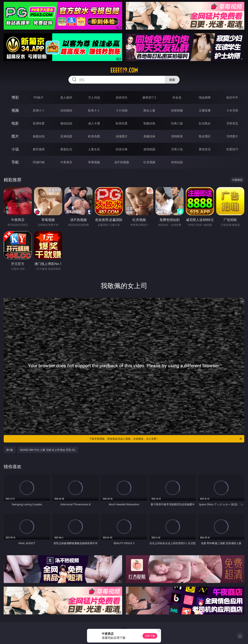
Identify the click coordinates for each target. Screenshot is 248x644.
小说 (15, 149)
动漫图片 (122, 136)
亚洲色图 (66, 136)
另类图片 (232, 136)
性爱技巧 (232, 149)
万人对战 (94, 97)
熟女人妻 (149, 110)
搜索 (172, 80)
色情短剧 (177, 162)
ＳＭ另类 (232, 110)
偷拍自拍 (66, 123)
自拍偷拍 (66, 110)
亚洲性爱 (39, 123)
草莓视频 (94, 162)
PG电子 (39, 97)
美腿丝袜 (149, 136)
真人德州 (66, 97)
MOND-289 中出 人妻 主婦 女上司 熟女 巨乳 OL (48, 450)
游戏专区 (122, 97)
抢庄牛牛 (232, 97)
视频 (15, 110)
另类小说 (177, 149)
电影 (15, 123)
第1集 (10, 450)
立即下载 (150, 636)
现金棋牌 (205, 97)
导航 (15, 162)
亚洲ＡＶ (39, 110)
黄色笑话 (205, 149)
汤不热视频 (122, 162)
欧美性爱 (122, 123)
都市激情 (39, 149)
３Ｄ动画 (122, 110)
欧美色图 (94, 136)
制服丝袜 (149, 123)
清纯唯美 (177, 136)
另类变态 (232, 123)
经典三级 (177, 123)
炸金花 (177, 97)
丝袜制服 (177, 110)
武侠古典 (122, 149)
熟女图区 (205, 136)
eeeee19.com (124, 70)
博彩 (15, 97)
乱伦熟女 (205, 123)
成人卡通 (94, 123)
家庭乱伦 (66, 149)
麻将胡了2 (149, 97)
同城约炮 (39, 162)
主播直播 (205, 110)
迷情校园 (149, 149)
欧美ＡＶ (94, 110)
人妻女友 (94, 149)
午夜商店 (66, 162)
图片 (15, 136)
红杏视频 (149, 162)
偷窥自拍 (39, 136)
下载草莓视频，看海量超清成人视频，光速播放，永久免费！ (166, 439)
